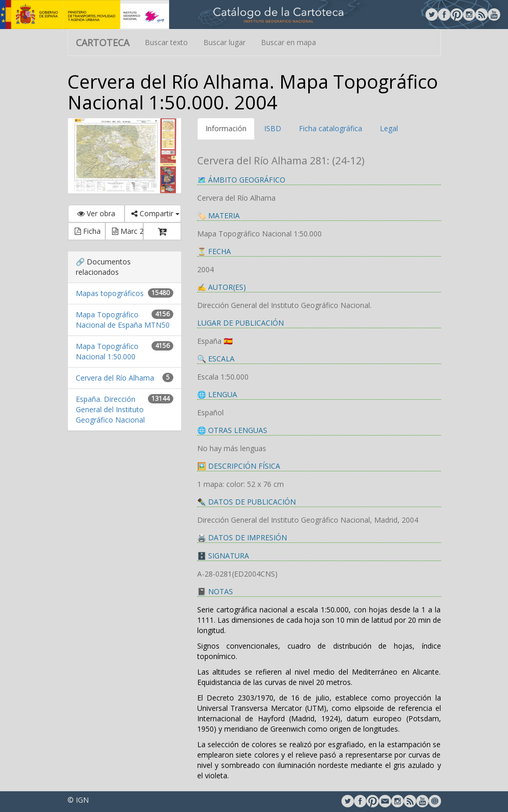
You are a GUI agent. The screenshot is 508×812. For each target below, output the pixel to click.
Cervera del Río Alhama (115, 378)
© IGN (78, 800)
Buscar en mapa (289, 42)
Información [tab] (226, 128)
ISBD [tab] (273, 128)
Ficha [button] (88, 231)
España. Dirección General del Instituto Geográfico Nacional (110, 409)
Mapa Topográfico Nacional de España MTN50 (123, 320)
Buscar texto (166, 42)
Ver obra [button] (96, 213)
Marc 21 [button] (128, 231)
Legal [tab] (389, 128)
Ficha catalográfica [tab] (331, 128)
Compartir (155, 213)
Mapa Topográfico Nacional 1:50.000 (107, 351)
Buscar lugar (224, 42)
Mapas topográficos (110, 293)
